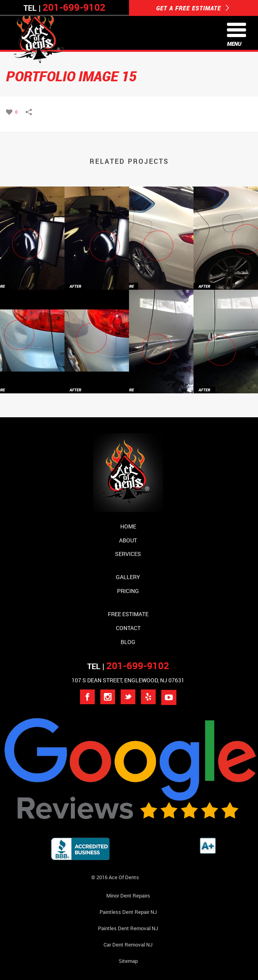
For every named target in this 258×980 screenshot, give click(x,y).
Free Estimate (128, 614)
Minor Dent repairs (128, 896)
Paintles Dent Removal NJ (128, 928)
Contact (128, 628)
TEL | (128, 666)
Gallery (128, 577)
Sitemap (128, 961)
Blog (128, 642)
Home (128, 526)
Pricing (128, 591)
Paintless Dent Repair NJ (128, 912)
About (128, 540)
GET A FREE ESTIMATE (193, 8)
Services (128, 554)
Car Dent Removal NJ (128, 945)
